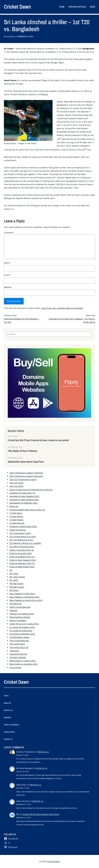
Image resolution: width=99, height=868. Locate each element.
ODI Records (16, 604)
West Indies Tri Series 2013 (23, 661)
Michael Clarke (16, 584)
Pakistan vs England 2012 (22, 614)
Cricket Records (17, 523)
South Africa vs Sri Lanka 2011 (24, 624)
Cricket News (16, 513)
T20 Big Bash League (19, 637)
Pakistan (13, 610)
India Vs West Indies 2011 (22, 567)
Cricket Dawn (17, 7)
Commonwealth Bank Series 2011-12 (27, 510)
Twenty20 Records (18, 654)
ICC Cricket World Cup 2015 (23, 537)
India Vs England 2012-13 (22, 557)
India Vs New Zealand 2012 (23, 560)
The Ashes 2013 (17, 644)
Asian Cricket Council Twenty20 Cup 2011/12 (31, 490)
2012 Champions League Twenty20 (26, 473)
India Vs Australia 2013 (21, 553)
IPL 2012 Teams (17, 577)
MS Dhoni (14, 590)
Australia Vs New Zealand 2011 (24, 496)
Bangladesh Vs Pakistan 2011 (23, 503)
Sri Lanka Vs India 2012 (21, 631)
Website (8, 287)
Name (7, 263)
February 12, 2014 (25, 36)
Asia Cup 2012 (16, 483)
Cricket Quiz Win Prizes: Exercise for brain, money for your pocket (38, 440)
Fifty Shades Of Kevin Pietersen (22, 451)
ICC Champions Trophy (20, 533)
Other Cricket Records (20, 607)
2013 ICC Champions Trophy (23, 479)
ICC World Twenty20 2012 (22, 547)
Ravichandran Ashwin (20, 617)
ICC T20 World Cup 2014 (21, 540)
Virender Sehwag (18, 657)
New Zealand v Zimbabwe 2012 (25, 597)
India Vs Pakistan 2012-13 (22, 563)
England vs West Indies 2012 (23, 526)
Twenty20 (14, 651)
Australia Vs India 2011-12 (22, 493)
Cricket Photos (16, 516)
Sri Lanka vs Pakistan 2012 (22, 634)
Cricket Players (16, 520)
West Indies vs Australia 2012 (24, 664)
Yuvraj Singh (15, 668)
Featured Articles (18, 530)
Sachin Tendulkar (18, 620)
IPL (11, 570)
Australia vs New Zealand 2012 (24, 500)
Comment (9, 233)
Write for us (43, 752)
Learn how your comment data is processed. (62, 308)
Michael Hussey (17, 587)
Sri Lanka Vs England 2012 (22, 627)
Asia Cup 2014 (16, 486)
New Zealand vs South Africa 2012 (26, 600)
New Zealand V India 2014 (22, 594)
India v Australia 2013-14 (22, 550)
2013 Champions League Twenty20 (26, 476)
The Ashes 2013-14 (19, 647)
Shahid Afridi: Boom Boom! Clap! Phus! (26, 462)
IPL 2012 (14, 574)
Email (7, 275)
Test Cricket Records (19, 641)
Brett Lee (14, 506)
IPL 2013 (14, 580)
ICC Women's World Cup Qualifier (25, 543)
